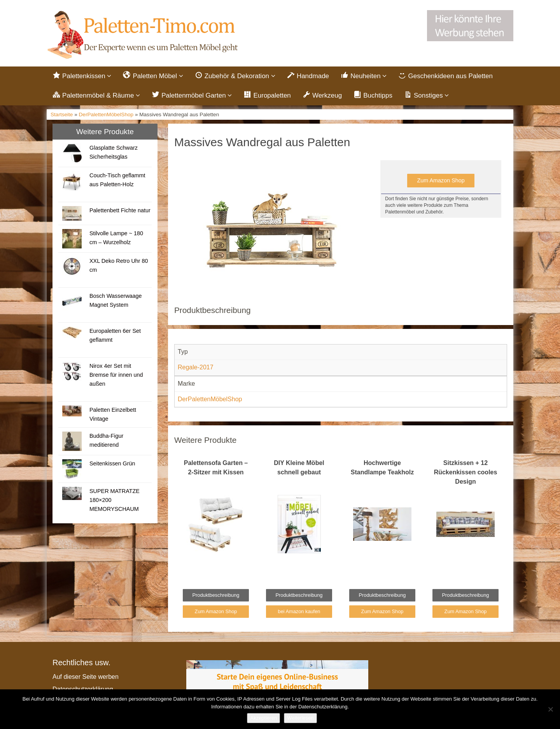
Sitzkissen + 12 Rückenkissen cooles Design (466, 472)
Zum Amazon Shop (441, 180)
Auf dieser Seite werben (86, 677)
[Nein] (550, 709)
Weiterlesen (300, 718)
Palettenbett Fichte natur (120, 210)
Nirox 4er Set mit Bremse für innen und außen (116, 375)
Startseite (62, 115)
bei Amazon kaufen (299, 611)
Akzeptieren (263, 718)
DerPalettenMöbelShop (106, 115)
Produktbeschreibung (216, 595)
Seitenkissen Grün (112, 463)
